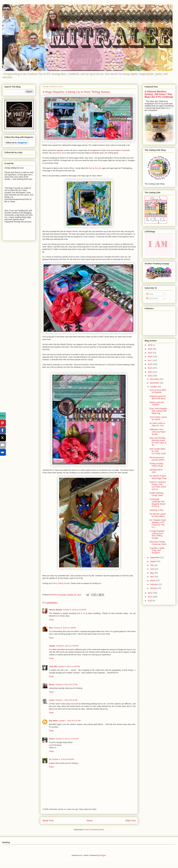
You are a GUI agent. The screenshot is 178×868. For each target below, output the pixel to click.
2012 (150, 593)
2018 (150, 357)
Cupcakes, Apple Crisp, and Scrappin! (157, 550)
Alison (52, 739)
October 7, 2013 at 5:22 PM (70, 721)
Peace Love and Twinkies (157, 404)
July (152, 565)
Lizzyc (52, 700)
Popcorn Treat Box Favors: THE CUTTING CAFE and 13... (158, 486)
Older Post (130, 821)
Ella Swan (53, 721)
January (154, 588)
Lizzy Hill (53, 666)
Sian (51, 628)
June (152, 569)
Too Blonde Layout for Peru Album (158, 515)
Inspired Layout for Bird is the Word (158, 397)
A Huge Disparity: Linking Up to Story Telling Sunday (157, 534)
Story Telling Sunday (61, 583)
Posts (150, 294)
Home (90, 821)
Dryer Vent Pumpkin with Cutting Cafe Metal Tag (158, 411)
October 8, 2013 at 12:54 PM (67, 739)
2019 (150, 353)
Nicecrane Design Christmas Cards (158, 543)
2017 (150, 360)
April (152, 577)
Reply (51, 620)
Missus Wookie (56, 610)
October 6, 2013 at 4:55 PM (67, 646)
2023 (150, 345)
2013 (150, 376)
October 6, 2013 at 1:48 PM (65, 628)
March (153, 580)
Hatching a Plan (156, 510)
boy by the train (95, 168)
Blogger (103, 855)
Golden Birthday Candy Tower (157, 494)
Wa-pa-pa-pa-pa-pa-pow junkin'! (157, 459)
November (155, 383)
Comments (152, 298)
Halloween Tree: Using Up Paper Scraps (158, 432)
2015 (150, 368)
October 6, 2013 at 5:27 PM (66, 684)
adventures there (59, 153)
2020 (150, 349)
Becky (52, 684)
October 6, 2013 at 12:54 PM (75, 610)
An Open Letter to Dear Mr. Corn (157, 424)
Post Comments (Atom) (95, 830)
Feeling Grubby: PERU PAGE (157, 465)
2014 (150, 372)
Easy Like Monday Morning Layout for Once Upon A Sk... (158, 441)
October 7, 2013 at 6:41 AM (66, 700)
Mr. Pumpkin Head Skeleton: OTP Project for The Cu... (158, 524)
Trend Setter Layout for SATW (158, 418)
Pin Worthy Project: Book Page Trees (158, 477)
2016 (150, 364)
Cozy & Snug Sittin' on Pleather (158, 391)
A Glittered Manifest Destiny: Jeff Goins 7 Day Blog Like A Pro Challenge (159, 94)
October (154, 387)
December (155, 379)
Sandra (52, 646)
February (154, 584)
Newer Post (48, 821)
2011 (150, 597)
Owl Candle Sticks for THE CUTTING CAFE (158, 451)
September (155, 557)
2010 (150, 601)
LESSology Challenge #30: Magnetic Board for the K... (157, 503)
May (152, 573)
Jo (50, 759)
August (153, 561)
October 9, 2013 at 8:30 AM (63, 759)
